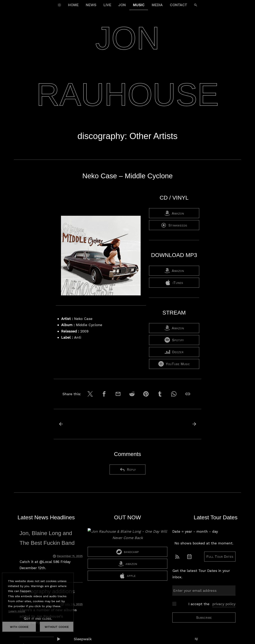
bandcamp (128, 552)
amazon (128, 564)
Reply (128, 470)
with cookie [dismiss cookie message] (19, 627)
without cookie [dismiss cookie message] (57, 627)
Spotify (174, 340)
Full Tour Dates (220, 556)
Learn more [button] (17, 611)
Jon (122, 5)
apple (128, 576)
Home (73, 5)
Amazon (174, 213)
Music (139, 5)
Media (157, 5)
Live (107, 5)
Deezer (174, 352)
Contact (178, 5)
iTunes (174, 283)
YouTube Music (174, 364)
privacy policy (224, 604)
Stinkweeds (174, 225)
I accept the (212, 604)
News (91, 5)
